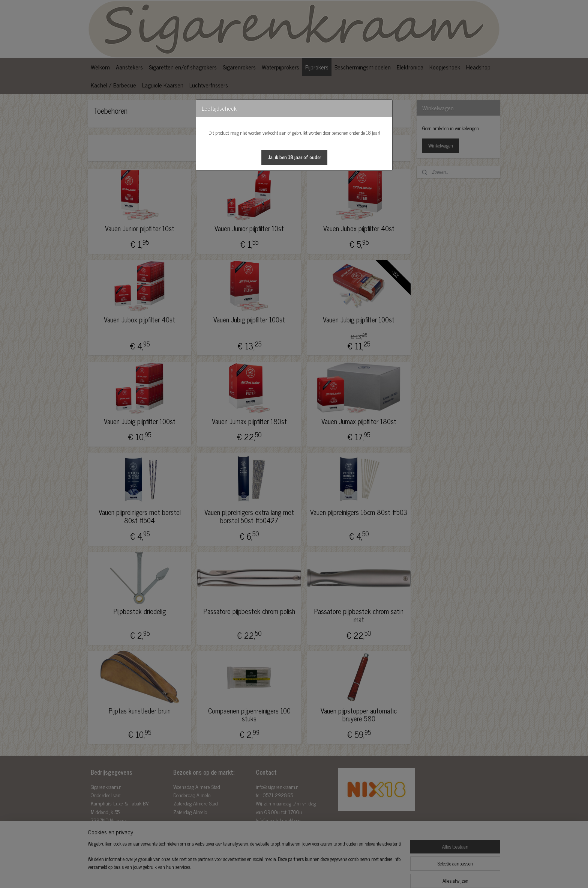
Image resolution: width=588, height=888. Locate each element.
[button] (294, 157)
